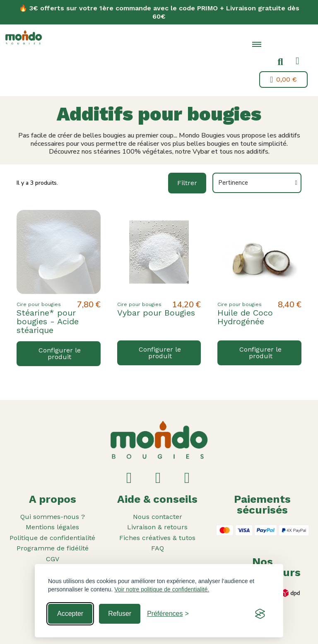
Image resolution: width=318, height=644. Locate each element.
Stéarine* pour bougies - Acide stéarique (48, 321)
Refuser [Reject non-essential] (120, 614)
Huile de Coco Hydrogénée (245, 317)
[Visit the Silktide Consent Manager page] (260, 614)
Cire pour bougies (39, 304)
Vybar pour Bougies (156, 313)
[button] (280, 62)
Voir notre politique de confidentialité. (162, 589)
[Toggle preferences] (168, 614)
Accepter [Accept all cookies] (70, 614)
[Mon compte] (298, 61)
